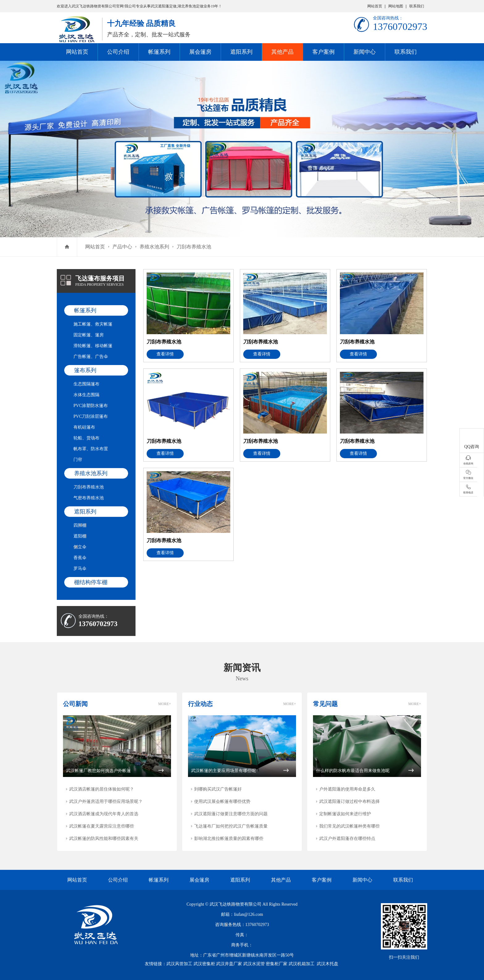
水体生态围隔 (86, 395)
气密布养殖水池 (89, 498)
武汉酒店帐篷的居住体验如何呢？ (102, 789)
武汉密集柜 (204, 964)
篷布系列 (85, 370)
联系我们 (417, 6)
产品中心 (122, 247)
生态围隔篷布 (86, 384)
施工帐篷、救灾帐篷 (93, 324)
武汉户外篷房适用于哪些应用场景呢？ (106, 801)
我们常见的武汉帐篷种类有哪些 (349, 826)
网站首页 (375, 6)
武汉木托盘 (328, 964)
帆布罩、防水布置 (91, 449)
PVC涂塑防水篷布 (91, 406)
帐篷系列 (159, 52)
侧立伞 (80, 547)
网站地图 (396, 6)
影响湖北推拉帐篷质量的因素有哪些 (229, 839)
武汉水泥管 (254, 964)
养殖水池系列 (154, 247)
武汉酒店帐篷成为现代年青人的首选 (104, 814)
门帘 (78, 460)
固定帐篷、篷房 (89, 335)
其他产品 (282, 52)
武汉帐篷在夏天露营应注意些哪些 (102, 826)
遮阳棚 (80, 536)
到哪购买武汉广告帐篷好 (218, 789)
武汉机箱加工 (302, 964)
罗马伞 (80, 569)
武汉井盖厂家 (229, 964)
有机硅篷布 (84, 427)
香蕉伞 (80, 558)
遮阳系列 (241, 52)
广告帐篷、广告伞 (91, 357)
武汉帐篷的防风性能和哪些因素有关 (104, 839)
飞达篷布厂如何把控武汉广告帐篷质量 (231, 826)
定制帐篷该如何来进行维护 (345, 814)
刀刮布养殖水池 (194, 247)
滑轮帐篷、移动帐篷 (93, 346)
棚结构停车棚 (91, 582)
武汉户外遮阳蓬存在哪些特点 (347, 839)
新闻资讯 (242, 668)
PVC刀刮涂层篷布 (91, 416)
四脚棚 (80, 525)
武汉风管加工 (179, 964)
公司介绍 (118, 52)
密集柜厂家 (277, 964)
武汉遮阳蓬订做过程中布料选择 (349, 801)
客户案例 (323, 52)
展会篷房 (200, 52)
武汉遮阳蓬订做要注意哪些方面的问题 (231, 814)
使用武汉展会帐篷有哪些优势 (222, 801)
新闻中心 (365, 52)
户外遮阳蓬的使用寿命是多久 (347, 789)
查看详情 (165, 354)
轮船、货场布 (86, 438)
